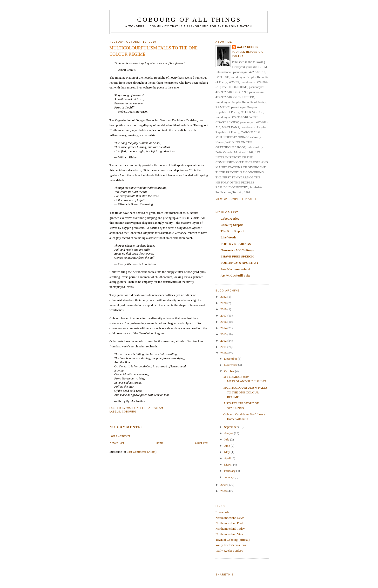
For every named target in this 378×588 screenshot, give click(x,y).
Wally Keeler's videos (229, 551)
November (231, 365)
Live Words (228, 237)
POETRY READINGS (236, 244)
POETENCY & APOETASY (240, 263)
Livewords (222, 512)
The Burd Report (232, 231)
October (230, 371)
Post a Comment (120, 436)
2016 (224, 322)
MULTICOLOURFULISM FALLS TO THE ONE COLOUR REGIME (245, 392)
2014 (224, 328)
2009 (224, 485)
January (229, 477)
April (228, 458)
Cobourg (129, 412)
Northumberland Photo (230, 523)
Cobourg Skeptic (232, 225)
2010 (224, 353)
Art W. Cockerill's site (235, 275)
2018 (224, 309)
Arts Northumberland (235, 269)
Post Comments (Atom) (142, 452)
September (231, 427)
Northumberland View (229, 534)
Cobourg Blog (230, 219)
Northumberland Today (230, 529)
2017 (224, 315)
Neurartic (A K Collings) (237, 250)
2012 (224, 341)
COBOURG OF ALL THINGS (189, 20)
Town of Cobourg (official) (233, 540)
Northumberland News (230, 518)
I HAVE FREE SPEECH (237, 256)
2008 (224, 491)
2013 (224, 334)
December (231, 359)
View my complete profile (236, 199)
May (227, 452)
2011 (224, 347)
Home (160, 443)
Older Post (202, 443)
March (229, 464)
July (227, 439)
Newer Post (117, 443)
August (229, 433)
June (227, 446)
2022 (224, 297)
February (230, 471)
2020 (224, 303)
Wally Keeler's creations (231, 545)
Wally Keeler (248, 47)
